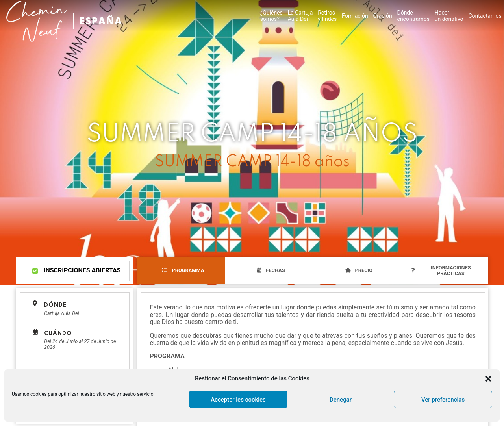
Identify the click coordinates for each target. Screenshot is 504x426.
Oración (383, 16)
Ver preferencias (443, 400)
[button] (488, 379)
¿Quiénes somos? (271, 16)
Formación (355, 16)
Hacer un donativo (449, 16)
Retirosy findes (327, 16)
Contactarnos (485, 16)
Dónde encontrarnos (413, 16)
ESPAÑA (101, 21)
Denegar (341, 400)
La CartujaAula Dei (300, 16)
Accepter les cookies (238, 400)
